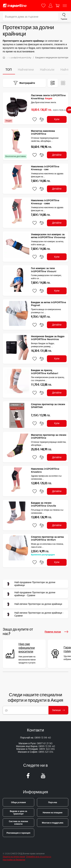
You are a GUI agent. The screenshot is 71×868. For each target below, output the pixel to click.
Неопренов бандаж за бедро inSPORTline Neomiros (48, 338)
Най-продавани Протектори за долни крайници (30, 584)
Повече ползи (56, 632)
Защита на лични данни (14, 857)
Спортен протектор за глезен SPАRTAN (48, 406)
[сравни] (42, 119)
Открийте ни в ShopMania (39, 857)
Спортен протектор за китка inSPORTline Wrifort (47, 538)
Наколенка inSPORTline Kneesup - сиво (45, 202)
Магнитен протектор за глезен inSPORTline (49, 436)
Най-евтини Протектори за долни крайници (33, 604)
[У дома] (4, 58)
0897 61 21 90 (45, 743)
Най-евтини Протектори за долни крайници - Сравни (34, 614)
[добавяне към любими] (35, 119)
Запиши (58, 710)
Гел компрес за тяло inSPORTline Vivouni (44, 270)
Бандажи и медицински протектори (52, 57)
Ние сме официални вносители (27, 648)
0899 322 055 (47, 749)
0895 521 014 (46, 752)
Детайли (57, 155)
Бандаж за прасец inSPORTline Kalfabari (45, 372)
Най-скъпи (47, 70)
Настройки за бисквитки (14, 860)
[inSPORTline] (15, 6)
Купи (57, 119)
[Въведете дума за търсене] (31, 17)
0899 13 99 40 (43, 738)
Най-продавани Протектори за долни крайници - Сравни (30, 594)
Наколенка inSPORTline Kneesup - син (45, 168)
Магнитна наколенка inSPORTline (43, 132)
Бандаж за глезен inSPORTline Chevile (44, 504)
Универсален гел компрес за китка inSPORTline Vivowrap (48, 236)
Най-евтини (26, 70)
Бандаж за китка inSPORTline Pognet (49, 304)
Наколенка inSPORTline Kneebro (45, 470)
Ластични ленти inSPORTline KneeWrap (48, 97)
